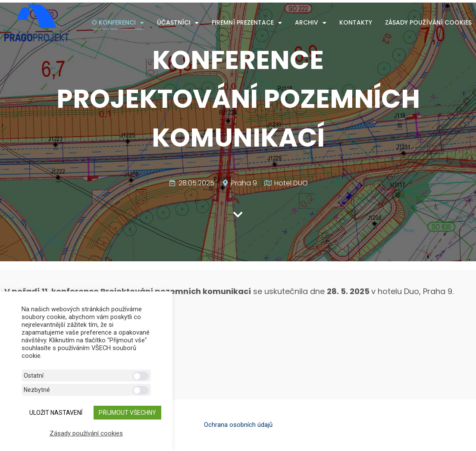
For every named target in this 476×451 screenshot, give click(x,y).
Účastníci (178, 23)
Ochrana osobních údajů (238, 425)
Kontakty (356, 22)
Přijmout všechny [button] (127, 413)
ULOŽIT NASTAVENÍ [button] (56, 413)
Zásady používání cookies (428, 22)
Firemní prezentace (247, 23)
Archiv (311, 23)
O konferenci (118, 23)
